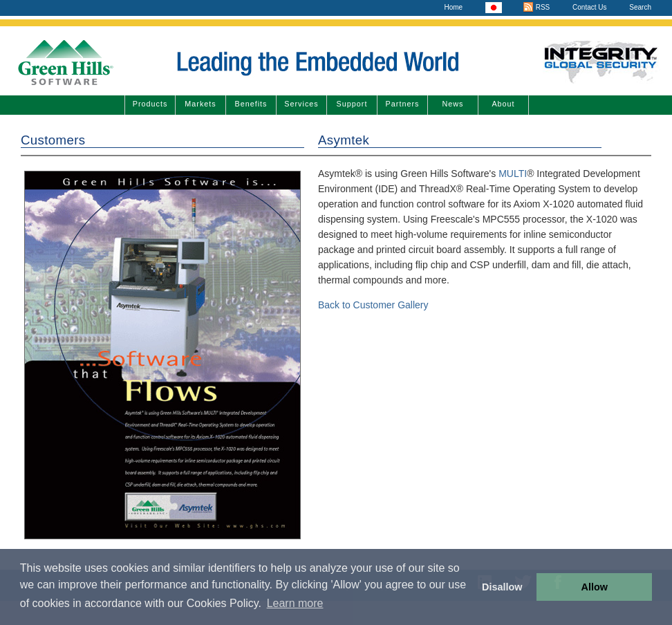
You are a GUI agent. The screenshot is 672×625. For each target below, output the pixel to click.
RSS (536, 7)
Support (352, 104)
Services (301, 104)
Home (453, 7)
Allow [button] (595, 587)
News (453, 104)
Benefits (251, 104)
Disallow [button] (502, 587)
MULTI (513, 174)
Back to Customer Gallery (373, 305)
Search (640, 7)
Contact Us (589, 7)
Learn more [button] (295, 603)
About (503, 104)
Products (150, 104)
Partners (403, 104)
